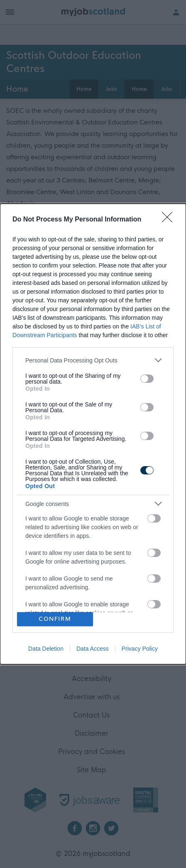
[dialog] (93, 434)
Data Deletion (46, 649)
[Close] (170, 220)
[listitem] (93, 360)
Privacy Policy (140, 649)
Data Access (93, 649)
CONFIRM (55, 619)
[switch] (147, 379)
